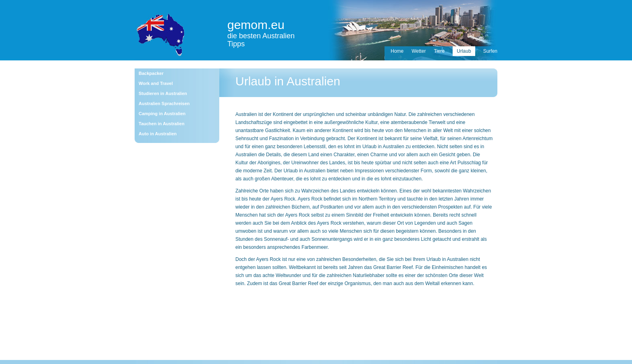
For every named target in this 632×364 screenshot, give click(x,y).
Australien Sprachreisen (164, 103)
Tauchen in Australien (162, 124)
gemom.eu (256, 25)
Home (397, 51)
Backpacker (151, 73)
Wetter (419, 51)
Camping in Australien (162, 114)
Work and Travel (156, 83)
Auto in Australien (158, 134)
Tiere (439, 51)
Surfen (490, 51)
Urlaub (464, 51)
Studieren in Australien (163, 93)
